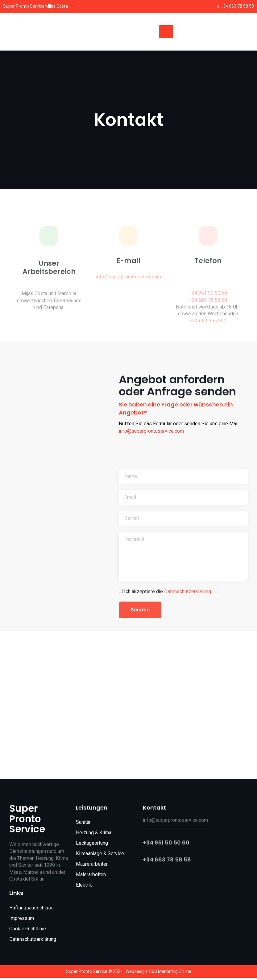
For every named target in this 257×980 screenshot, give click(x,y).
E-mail (128, 268)
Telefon (208, 268)
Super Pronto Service (27, 821)
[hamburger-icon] (166, 32)
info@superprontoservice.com (151, 431)
